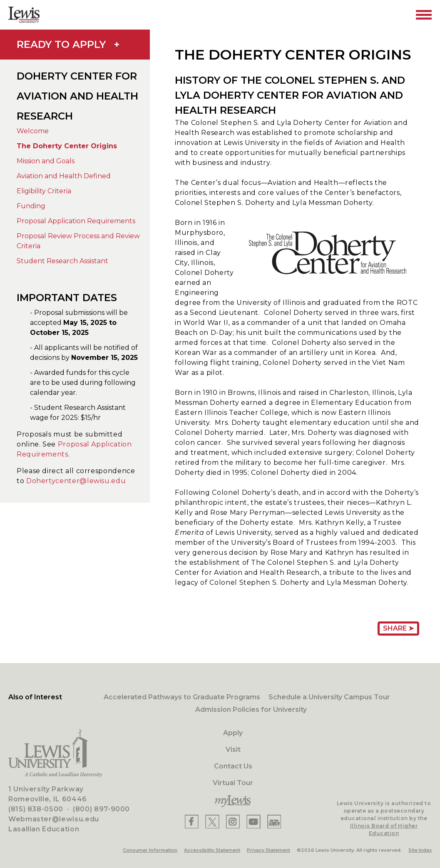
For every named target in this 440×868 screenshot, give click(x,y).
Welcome (33, 131)
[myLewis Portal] (233, 801)
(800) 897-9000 (101, 809)
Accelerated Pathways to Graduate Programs (182, 697)
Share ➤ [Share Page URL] (398, 628)
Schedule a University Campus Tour (329, 697)
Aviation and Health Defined (64, 176)
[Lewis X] (212, 822)
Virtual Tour (233, 783)
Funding (31, 206)
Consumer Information (150, 850)
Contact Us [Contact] (233, 766)
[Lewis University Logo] (24, 15)
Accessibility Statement (212, 850)
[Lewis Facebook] (192, 822)
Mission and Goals (46, 161)
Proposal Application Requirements (76, 221)
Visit (233, 750)
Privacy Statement (268, 850)
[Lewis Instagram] (233, 822)
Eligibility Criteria (44, 191)
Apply (233, 733)
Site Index (420, 850)
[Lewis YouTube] (254, 822)
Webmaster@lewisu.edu (54, 819)
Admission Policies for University (251, 710)
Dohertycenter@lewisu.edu (76, 481)
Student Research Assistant (62, 261)
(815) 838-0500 (36, 809)
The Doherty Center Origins (67, 146)
